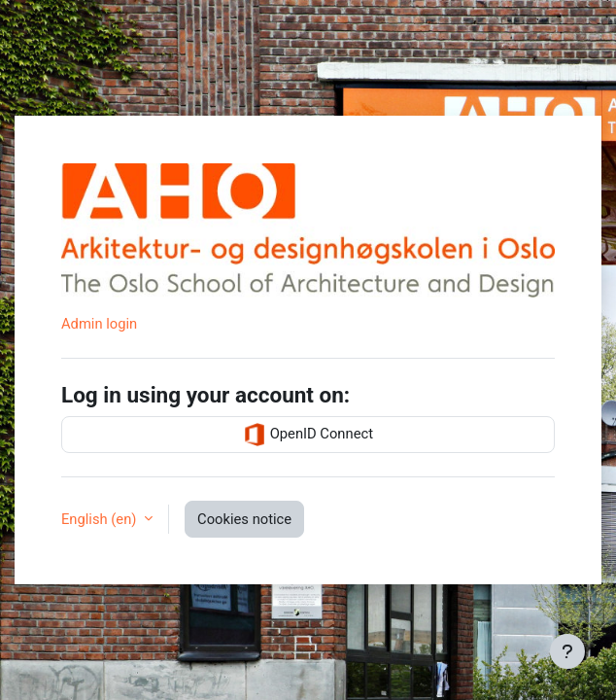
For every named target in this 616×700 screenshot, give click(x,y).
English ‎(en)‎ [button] (101, 519)
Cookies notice (244, 519)
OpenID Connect (308, 435)
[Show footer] (567, 651)
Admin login (99, 324)
